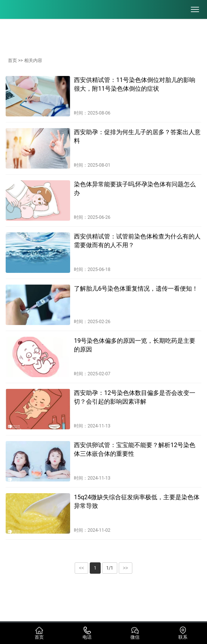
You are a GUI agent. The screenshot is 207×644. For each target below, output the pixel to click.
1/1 (110, 568)
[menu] (195, 9)
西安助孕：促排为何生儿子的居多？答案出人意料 (137, 136)
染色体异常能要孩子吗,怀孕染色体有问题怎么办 (135, 188)
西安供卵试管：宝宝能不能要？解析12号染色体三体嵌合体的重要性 (135, 449)
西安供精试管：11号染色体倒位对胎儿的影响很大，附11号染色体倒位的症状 (135, 84)
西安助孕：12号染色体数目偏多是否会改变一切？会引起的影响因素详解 (135, 397)
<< (81, 568)
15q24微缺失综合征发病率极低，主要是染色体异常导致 (137, 501)
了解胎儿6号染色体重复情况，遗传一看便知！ (136, 289)
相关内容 (33, 60)
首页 (12, 60)
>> (126, 568)
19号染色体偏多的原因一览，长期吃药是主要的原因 (135, 345)
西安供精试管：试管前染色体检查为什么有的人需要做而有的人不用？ (137, 241)
